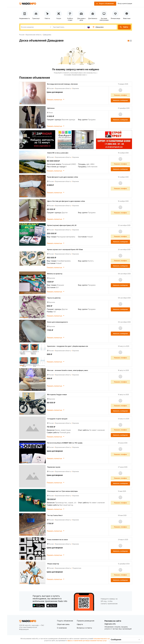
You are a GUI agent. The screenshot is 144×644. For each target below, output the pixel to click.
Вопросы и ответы (84, 628)
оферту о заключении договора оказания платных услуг (87, 641)
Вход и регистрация (125, 4)
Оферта (80, 624)
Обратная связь (63, 624)
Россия (22, 35)
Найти (124, 27)
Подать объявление (65, 621)
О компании (62, 628)
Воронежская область (34, 35)
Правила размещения (85, 621)
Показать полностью (56, 99)
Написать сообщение (120, 100)
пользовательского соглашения (105, 639)
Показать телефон (120, 95)
